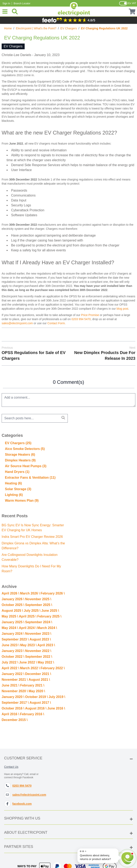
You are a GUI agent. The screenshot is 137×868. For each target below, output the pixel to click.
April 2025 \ (28, 616)
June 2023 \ (10, 645)
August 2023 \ (40, 639)
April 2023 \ (46, 645)
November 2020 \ (15, 691)
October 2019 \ (36, 697)
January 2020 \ (13, 697)
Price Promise (90, 315)
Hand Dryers (17, 472)
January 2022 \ (13, 674)
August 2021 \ (39, 680)
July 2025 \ (32, 611)
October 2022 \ (13, 657)
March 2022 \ (30, 668)
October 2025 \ (13, 605)
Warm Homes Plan (22, 501)
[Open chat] (127, 857)
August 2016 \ (36, 708)
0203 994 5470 (81, 319)
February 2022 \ (52, 668)
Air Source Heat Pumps (26, 466)
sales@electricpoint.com (17, 323)
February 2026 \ (52, 593)
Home (8, 28)
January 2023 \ (13, 651)
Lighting (14, 495)
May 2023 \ (28, 645)
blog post (123, 309)
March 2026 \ (30, 593)
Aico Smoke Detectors (25, 449)
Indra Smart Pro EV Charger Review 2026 (32, 537)
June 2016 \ (56, 708)
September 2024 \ (39, 622)
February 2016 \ (32, 714)
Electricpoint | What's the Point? (36, 28)
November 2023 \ (38, 634)
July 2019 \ (57, 697)
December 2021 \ (38, 674)
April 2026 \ (10, 593)
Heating (13, 483)
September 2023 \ (15, 639)
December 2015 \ (15, 720)
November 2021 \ (15, 680)
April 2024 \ (28, 628)
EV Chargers (69, 28)
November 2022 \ (38, 651)
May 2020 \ (37, 691)
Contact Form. (57, 323)
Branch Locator (22, 3)
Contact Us (11, 767)
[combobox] (35, 418)
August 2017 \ (40, 703)
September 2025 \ (39, 605)
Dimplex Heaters (20, 460)
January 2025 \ (13, 622)
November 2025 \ (38, 599)
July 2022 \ (10, 662)
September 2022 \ (39, 657)
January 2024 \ (13, 634)
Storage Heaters (20, 455)
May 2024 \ (10, 628)
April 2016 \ (10, 714)
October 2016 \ (13, 708)
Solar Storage (18, 489)
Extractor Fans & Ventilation (30, 478)
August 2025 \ (12, 611)
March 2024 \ (47, 628)
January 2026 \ (13, 599)
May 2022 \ (46, 662)
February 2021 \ (32, 685)
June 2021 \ (10, 685)
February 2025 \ (49, 616)
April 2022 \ (10, 668)
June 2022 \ (28, 662)
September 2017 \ (15, 703)
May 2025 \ (10, 616)
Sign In (6, 3)
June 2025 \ (50, 611)
